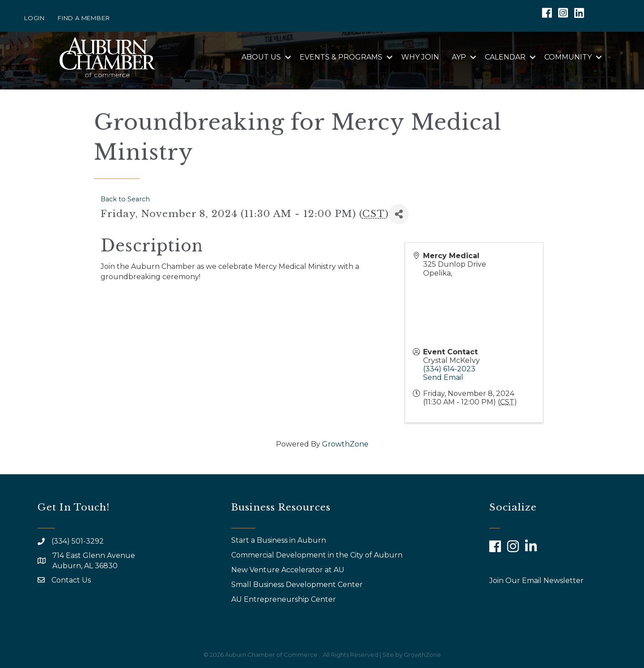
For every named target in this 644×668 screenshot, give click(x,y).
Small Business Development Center (298, 585)
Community (568, 57)
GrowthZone (345, 444)
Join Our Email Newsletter (536, 581)
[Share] (399, 214)
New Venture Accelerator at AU (289, 570)
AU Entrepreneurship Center (284, 599)
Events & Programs (341, 57)
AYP (459, 57)
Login (34, 18)
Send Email (443, 377)
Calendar (505, 57)
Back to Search (125, 199)
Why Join (420, 57)
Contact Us (71, 580)
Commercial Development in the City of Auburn (318, 555)
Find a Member (84, 18)
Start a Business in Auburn (279, 540)
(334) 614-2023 (449, 369)
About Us (261, 57)
